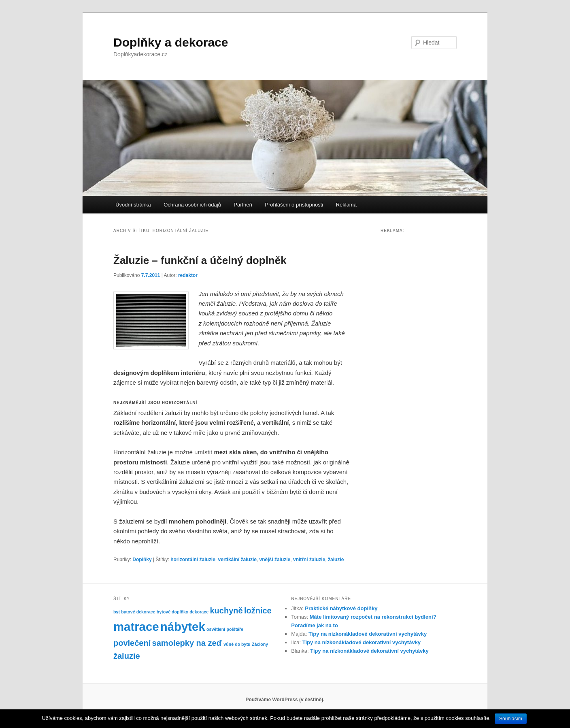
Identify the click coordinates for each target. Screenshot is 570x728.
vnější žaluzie (275, 560)
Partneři (243, 205)
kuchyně (226, 611)
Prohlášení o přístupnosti (294, 205)
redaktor (188, 275)
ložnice (258, 611)
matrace (136, 627)
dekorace (199, 612)
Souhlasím (511, 719)
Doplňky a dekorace (171, 42)
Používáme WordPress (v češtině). (285, 700)
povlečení (132, 643)
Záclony (260, 644)
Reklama (346, 205)
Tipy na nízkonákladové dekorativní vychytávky (368, 634)
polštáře (235, 629)
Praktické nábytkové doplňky (341, 608)
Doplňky (142, 560)
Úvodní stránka (133, 205)
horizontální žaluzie (193, 560)
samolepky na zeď (187, 643)
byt (117, 612)
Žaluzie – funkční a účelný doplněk (200, 260)
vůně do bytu (237, 644)
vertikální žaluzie (237, 560)
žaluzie (336, 560)
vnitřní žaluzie (309, 560)
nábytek (183, 627)
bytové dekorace (138, 612)
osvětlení (216, 629)
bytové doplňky (172, 612)
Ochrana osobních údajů (192, 205)
